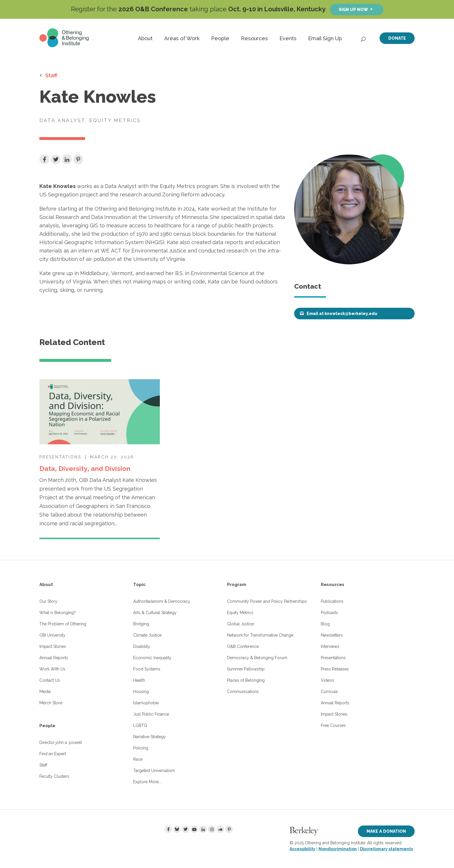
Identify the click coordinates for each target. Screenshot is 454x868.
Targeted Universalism (154, 771)
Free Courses (333, 725)
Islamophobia (146, 703)
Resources (254, 38)
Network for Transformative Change (260, 635)
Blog (325, 624)
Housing (141, 692)
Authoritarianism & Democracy (162, 601)
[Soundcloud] (220, 829)
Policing (141, 748)
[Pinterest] (229, 829)
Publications (332, 601)
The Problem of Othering (63, 624)
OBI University (52, 635)
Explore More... (147, 782)
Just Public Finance (151, 714)
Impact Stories (53, 646)
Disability (142, 646)
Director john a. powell (61, 742)
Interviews (330, 646)
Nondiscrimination (338, 849)
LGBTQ (140, 725)
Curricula (329, 692)
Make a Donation (386, 831)
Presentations (333, 658)
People (220, 38)
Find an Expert (53, 754)
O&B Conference (243, 646)
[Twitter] (186, 829)
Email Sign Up (325, 38)
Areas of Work (182, 38)
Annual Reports (54, 658)
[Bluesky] (177, 829)
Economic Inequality (152, 658)
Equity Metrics (240, 613)
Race (138, 759)
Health (139, 680)
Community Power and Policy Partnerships (267, 601)
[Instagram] (212, 829)
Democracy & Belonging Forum (257, 658)
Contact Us (50, 680)
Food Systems (147, 669)
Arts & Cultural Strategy (155, 613)
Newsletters (332, 635)
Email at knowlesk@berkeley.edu (342, 314)
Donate (397, 38)
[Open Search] (364, 38)
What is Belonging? (58, 613)
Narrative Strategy (150, 737)
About (145, 38)
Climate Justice (147, 635)
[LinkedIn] (203, 829)
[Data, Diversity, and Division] (100, 412)
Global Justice (240, 624)
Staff (51, 75)
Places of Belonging (246, 680)
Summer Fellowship (246, 669)
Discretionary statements (386, 849)
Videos (327, 680)
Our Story (48, 601)
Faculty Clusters (54, 776)
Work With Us (52, 669)
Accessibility (302, 849)
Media (45, 692)
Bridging (141, 624)
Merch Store (51, 703)
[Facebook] (168, 829)
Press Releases (335, 669)
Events (288, 38)
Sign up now (353, 9)
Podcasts (329, 613)
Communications (243, 692)
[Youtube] (194, 829)
